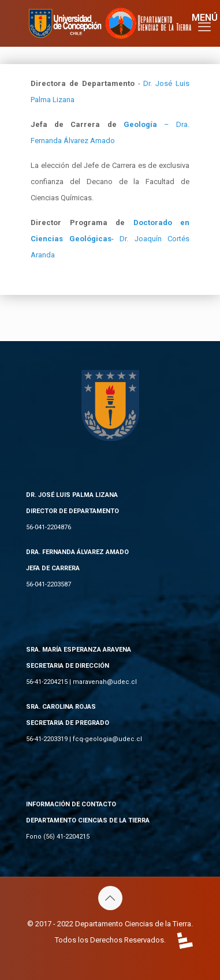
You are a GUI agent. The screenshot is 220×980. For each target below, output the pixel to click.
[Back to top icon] (110, 898)
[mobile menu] (204, 23)
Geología (140, 124)
